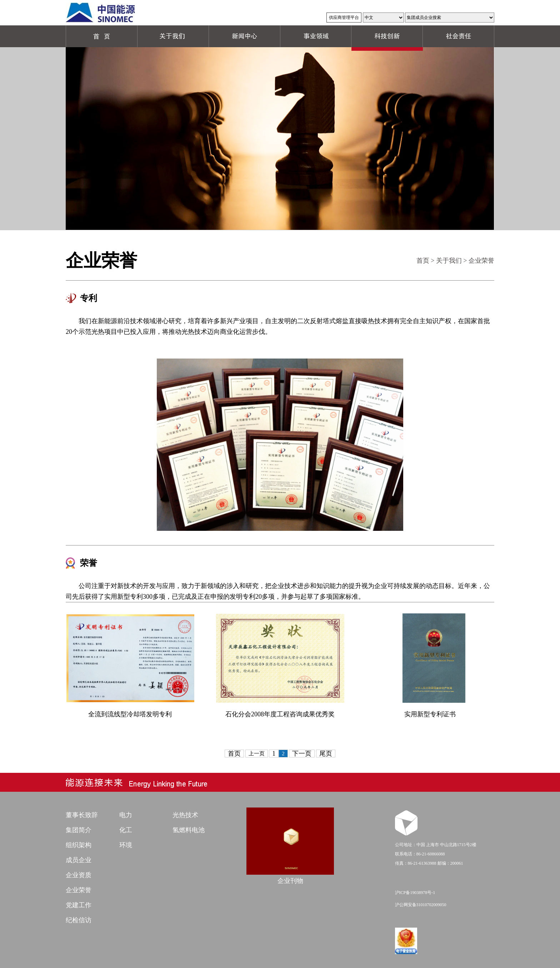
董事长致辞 (82, 815)
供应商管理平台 (344, 18)
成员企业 (79, 860)
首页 (423, 261)
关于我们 (449, 261)
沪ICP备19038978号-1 (415, 893)
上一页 (257, 754)
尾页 (326, 754)
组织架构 (79, 845)
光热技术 (185, 815)
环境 (126, 845)
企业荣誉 (79, 890)
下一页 (302, 754)
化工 (126, 830)
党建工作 (79, 905)
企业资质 (79, 875)
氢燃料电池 (189, 830)
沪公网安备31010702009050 (421, 905)
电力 (126, 815)
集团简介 (79, 830)
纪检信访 (79, 920)
